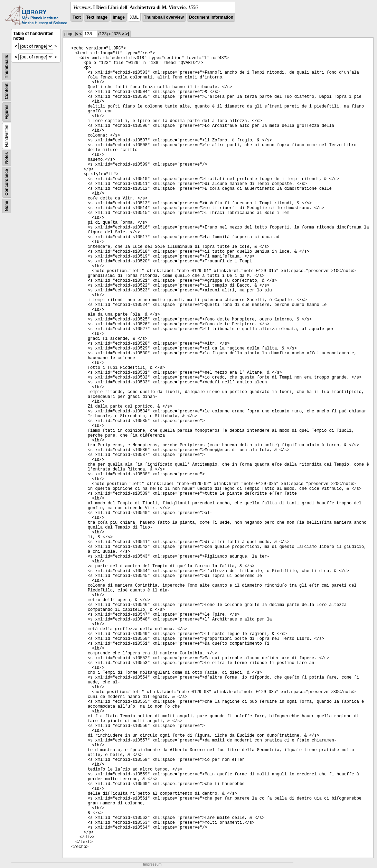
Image (119, 17)
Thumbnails (7, 67)
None (7, 206)
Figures (7, 112)
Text (77, 17)
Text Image (97, 17)
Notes (7, 158)
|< (76, 34)
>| (127, 34)
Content (7, 91)
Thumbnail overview (164, 17)
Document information (211, 17)
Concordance (7, 182)
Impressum (152, 864)
